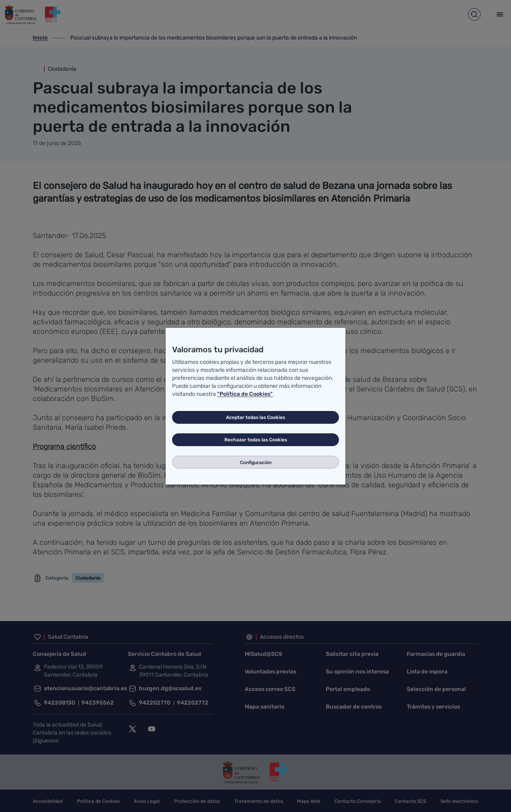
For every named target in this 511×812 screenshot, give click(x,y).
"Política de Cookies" (245, 394)
